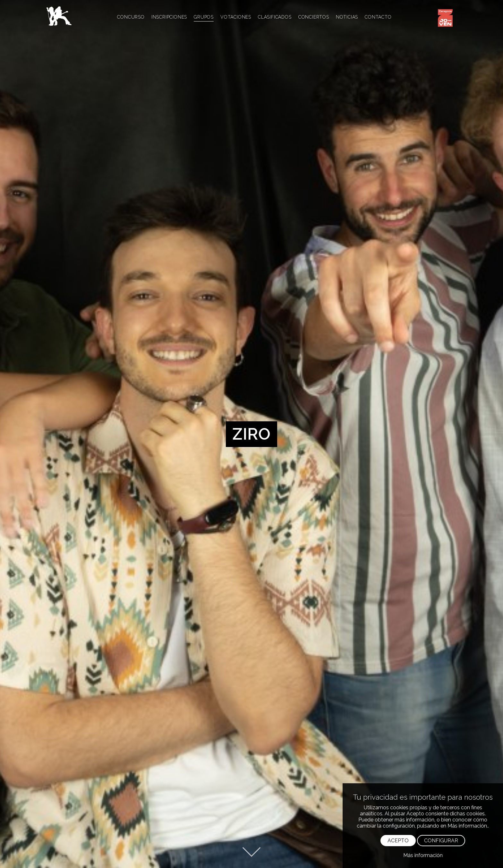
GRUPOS (204, 17)
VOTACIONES (236, 17)
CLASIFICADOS (275, 17)
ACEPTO (398, 841)
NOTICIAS (347, 17)
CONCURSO (131, 17)
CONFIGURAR (441, 841)
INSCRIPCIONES (169, 17)
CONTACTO (378, 17)
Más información (423, 855)
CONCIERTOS (314, 17)
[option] (251, 434)
